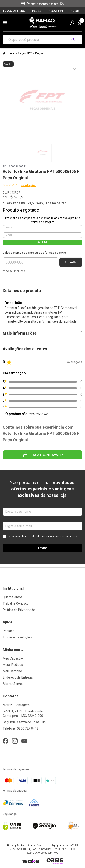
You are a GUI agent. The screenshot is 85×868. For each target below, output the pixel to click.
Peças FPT (25, 53)
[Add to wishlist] (75, 69)
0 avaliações (28, 185)
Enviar (42, 548)
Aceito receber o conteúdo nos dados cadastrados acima (40, 537)
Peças (39, 53)
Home (11, 53)
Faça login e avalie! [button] (43, 455)
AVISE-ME (42, 242)
